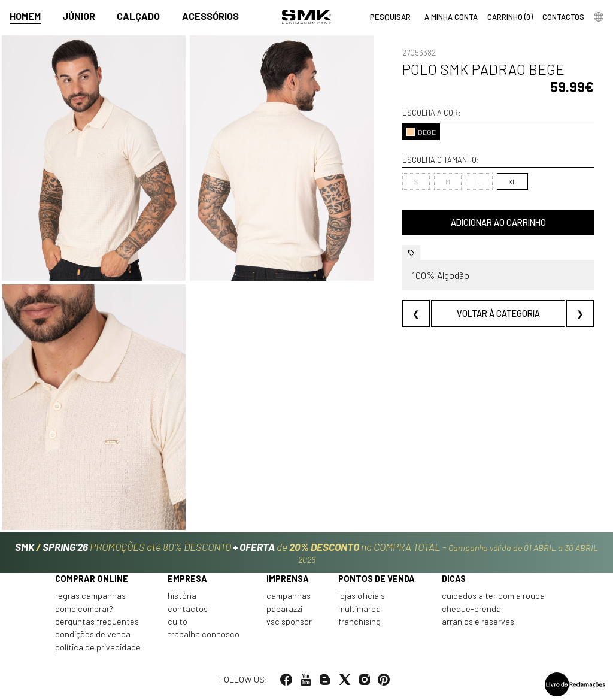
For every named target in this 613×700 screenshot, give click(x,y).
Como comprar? (84, 609)
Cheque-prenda (471, 609)
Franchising (359, 621)
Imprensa (288, 579)
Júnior (79, 16)
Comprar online (92, 579)
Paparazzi (284, 609)
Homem (25, 16)
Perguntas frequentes (97, 621)
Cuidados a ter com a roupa (493, 596)
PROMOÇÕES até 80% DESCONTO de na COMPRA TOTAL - (306, 553)
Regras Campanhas (90, 596)
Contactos (188, 609)
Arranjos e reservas (478, 621)
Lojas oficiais (362, 596)
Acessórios (210, 16)
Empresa (187, 579)
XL (512, 181)
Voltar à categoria (498, 313)
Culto (177, 621)
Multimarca (359, 609)
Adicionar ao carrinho (498, 222)
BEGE (421, 132)
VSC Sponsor (289, 621)
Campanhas (289, 596)
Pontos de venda (377, 579)
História (182, 596)
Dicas (454, 579)
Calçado (138, 16)
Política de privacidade (98, 647)
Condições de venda (93, 634)
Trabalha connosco (204, 634)
